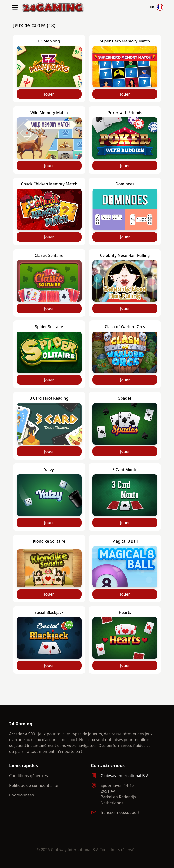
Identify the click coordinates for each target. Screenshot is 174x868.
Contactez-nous (108, 765)
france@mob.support (120, 812)
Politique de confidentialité (34, 785)
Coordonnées (22, 795)
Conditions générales (29, 776)
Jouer (49, 94)
